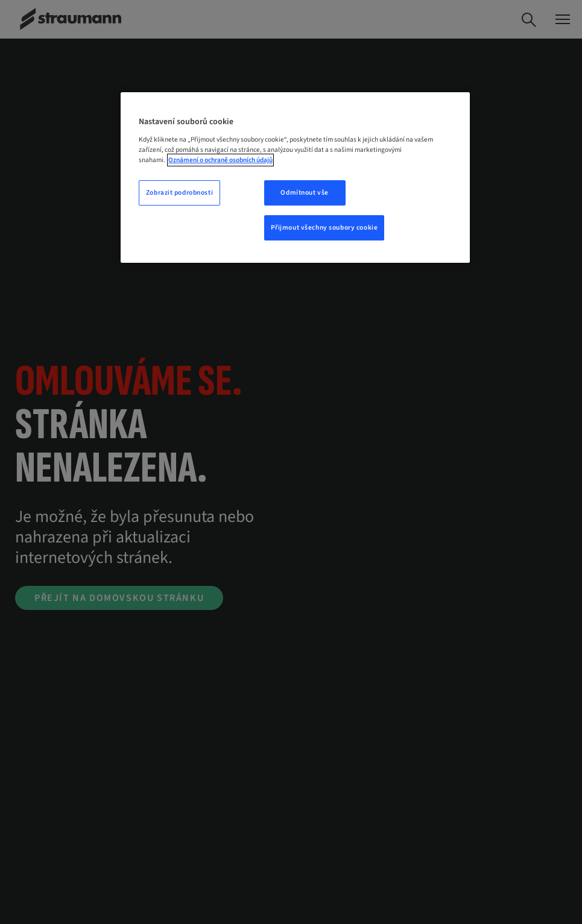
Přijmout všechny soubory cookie (324, 228)
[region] (295, 178)
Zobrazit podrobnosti (179, 193)
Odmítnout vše (304, 193)
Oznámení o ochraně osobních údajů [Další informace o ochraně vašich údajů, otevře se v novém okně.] (220, 160)
